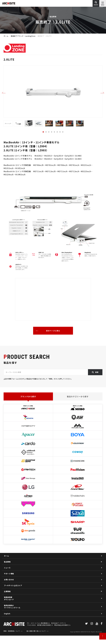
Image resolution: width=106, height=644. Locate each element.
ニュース (7, 568)
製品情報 (7, 562)
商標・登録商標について (12, 639)
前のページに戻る (53, 331)
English (7, 614)
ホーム (6, 36)
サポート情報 (9, 574)
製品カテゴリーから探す (78, 396)
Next (102, 93)
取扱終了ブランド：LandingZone (23, 36)
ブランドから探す (28, 396)
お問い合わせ (9, 580)
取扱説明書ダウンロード (9, 598)
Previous (4, 93)
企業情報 (7, 591)
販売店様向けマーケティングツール (12, 607)
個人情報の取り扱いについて (36, 639)
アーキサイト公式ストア (13, 585)
